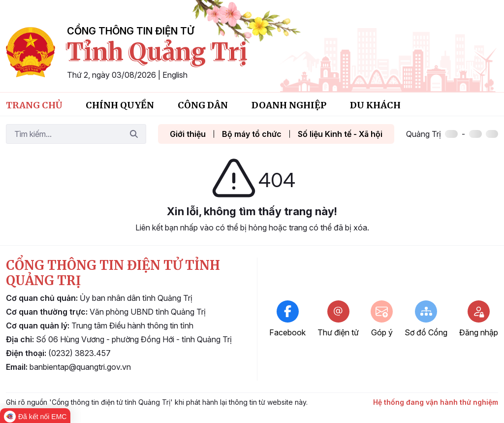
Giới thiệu (188, 134)
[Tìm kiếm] (64, 134)
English (175, 75)
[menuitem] (34, 104)
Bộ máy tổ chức (252, 134)
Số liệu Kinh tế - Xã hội (340, 134)
